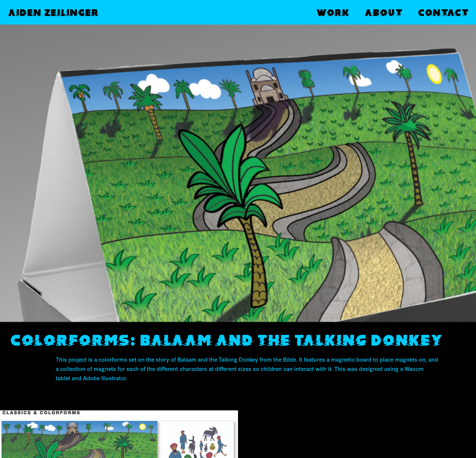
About (383, 12)
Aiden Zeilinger (53, 12)
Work (332, 12)
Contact (443, 12)
